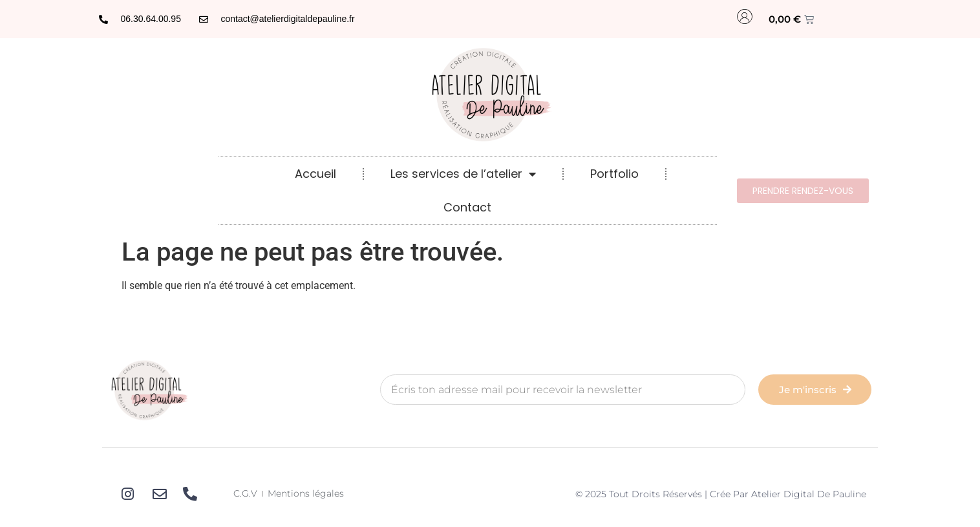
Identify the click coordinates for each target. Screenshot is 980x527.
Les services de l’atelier (463, 174)
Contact (467, 207)
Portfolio (614, 174)
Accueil (315, 174)
